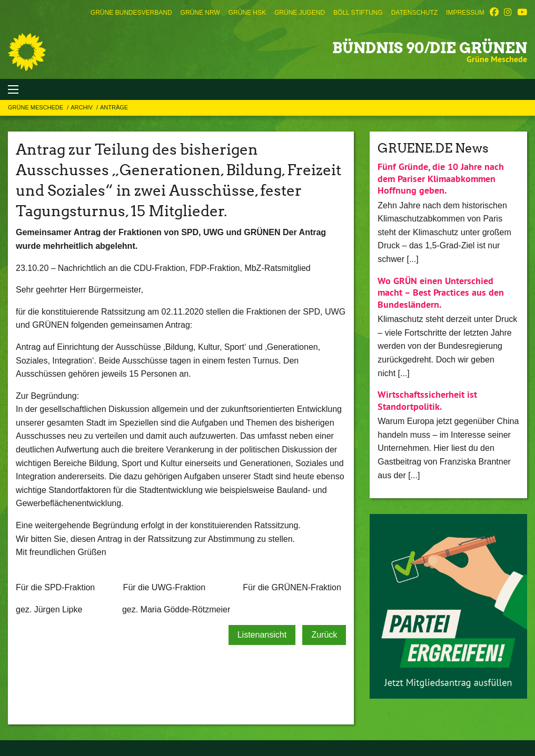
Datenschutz (414, 13)
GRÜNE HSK (247, 13)
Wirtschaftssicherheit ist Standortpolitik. (427, 400)
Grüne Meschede (36, 107)
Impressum (465, 13)
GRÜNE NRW (200, 13)
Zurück (324, 635)
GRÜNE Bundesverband (131, 13)
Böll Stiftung (358, 13)
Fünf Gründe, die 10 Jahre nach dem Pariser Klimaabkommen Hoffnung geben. (441, 178)
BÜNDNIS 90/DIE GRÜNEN (430, 48)
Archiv (82, 107)
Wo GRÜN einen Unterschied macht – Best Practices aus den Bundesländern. (441, 293)
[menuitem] (131, 13)
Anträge (114, 107)
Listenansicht (262, 635)
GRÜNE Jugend (300, 13)
